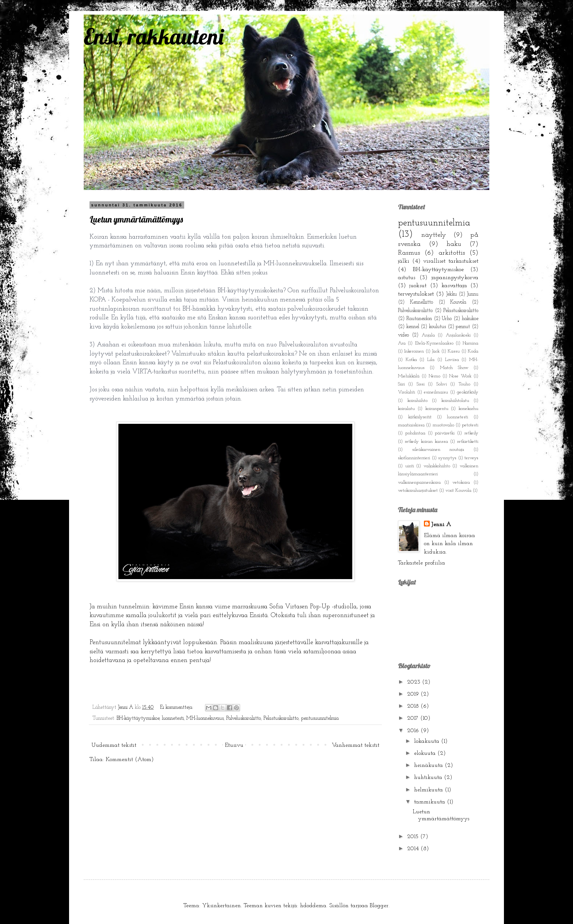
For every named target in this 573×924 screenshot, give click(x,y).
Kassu (454, 351)
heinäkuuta (429, 765)
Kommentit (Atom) (130, 760)
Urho (447, 319)
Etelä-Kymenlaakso (434, 343)
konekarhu (468, 409)
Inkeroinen (414, 351)
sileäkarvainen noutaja (438, 450)
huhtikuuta (429, 777)
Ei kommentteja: (177, 708)
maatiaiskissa (411, 425)
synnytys (447, 458)
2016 (414, 731)
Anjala (428, 335)
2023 (415, 682)
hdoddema (313, 906)
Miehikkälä (409, 376)
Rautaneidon (419, 319)
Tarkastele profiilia (422, 563)
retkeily (471, 433)
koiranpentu (437, 409)
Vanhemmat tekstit (356, 745)
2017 (414, 718)
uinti (410, 466)
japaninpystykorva (455, 278)
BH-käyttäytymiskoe (138, 718)
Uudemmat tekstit (114, 745)
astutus (407, 278)
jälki (404, 261)
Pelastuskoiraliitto (281, 718)
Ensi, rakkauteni (154, 36)
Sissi (421, 384)
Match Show (454, 368)
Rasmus (409, 253)
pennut (463, 327)
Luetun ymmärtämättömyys (136, 219)
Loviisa (452, 360)
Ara (402, 343)
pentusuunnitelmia (320, 718)
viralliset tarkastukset (451, 261)
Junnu (473, 294)
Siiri (401, 384)
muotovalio (443, 425)
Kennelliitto (422, 302)
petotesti (470, 425)
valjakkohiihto (437, 466)
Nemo (435, 376)
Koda (473, 351)
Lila (431, 360)
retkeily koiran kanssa (426, 442)
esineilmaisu (436, 392)
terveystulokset (416, 294)
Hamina (470, 343)
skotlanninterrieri (414, 458)
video (403, 335)
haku (454, 244)
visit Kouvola (458, 490)
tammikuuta (430, 802)
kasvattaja (454, 286)
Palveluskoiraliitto (244, 718)
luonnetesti (173, 718)
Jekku (451, 294)
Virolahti (407, 392)
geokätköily (468, 392)
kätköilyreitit (420, 417)
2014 (414, 849)
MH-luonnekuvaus (205, 718)
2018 (414, 706)
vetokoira (461, 482)
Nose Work (460, 376)
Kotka (411, 360)
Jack (436, 351)
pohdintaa (415, 433)
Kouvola (458, 302)
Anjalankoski (458, 335)
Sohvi (442, 384)
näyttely (434, 235)
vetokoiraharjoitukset (418, 490)
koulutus (437, 327)
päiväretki (445, 433)
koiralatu (406, 409)
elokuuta (426, 753)
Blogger (379, 906)
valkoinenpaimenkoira (419, 482)
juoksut (418, 286)
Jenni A (441, 525)
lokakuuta (428, 741)
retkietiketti (468, 442)
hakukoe (470, 319)
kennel (413, 327)
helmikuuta (429, 790)
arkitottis (452, 253)
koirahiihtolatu (455, 401)
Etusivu (234, 745)
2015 (414, 837)
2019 (414, 694)
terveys (471, 458)
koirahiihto (418, 401)
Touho (464, 384)
